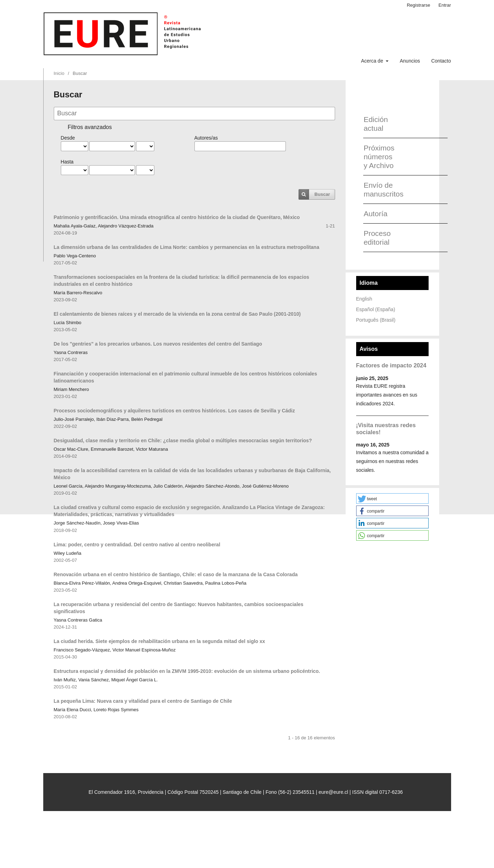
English (364, 299)
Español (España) (376, 309)
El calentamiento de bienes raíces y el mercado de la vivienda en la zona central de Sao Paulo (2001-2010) (177, 314)
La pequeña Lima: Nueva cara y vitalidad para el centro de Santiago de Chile (143, 701)
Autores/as (206, 138)
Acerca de (373, 61)
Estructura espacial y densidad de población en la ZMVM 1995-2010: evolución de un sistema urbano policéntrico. (187, 671)
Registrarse (419, 5)
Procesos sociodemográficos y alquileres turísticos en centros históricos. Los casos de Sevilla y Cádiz (174, 411)
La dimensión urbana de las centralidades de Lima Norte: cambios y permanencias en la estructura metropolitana (187, 247)
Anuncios (410, 61)
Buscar (322, 194)
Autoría (376, 214)
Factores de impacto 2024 (391, 365)
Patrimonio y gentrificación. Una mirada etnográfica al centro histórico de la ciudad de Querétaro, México (177, 217)
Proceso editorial (377, 238)
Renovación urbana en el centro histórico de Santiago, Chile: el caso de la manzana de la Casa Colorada (176, 574)
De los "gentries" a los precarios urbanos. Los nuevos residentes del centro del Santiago (158, 344)
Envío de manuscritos (381, 189)
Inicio (59, 73)
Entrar (445, 5)
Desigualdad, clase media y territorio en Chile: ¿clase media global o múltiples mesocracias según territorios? (183, 441)
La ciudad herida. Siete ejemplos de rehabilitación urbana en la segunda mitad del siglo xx (159, 641)
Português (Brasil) (376, 320)
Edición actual (376, 124)
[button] (393, 499)
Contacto (441, 61)
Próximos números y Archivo (379, 157)
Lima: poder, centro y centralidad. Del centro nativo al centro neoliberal (137, 545)
